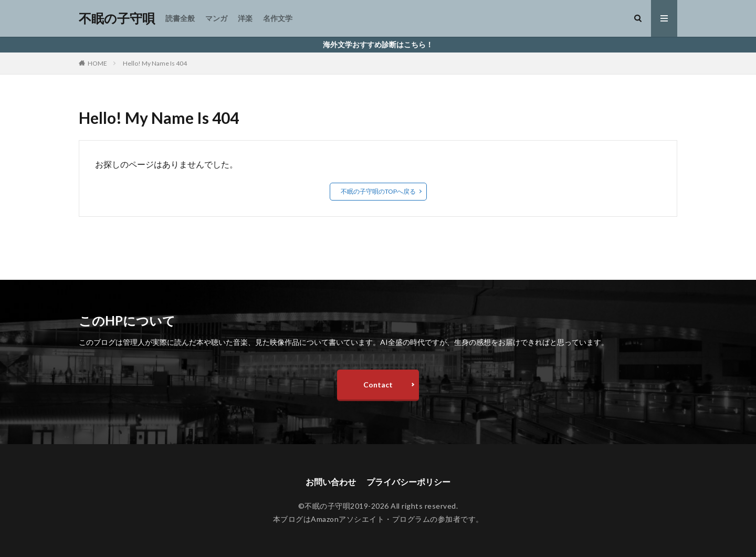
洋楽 (245, 18)
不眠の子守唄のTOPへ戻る (378, 191)
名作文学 (278, 18)
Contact (378, 385)
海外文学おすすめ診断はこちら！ (378, 44)
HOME (97, 63)
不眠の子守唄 (117, 18)
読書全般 (180, 18)
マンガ (216, 18)
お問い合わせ (331, 482)
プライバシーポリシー (408, 482)
